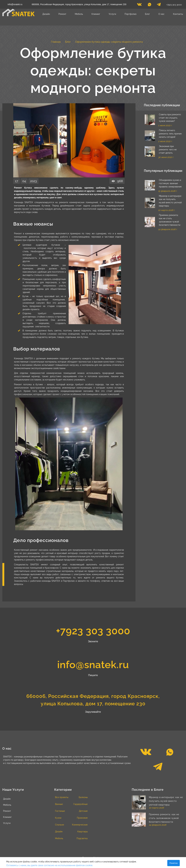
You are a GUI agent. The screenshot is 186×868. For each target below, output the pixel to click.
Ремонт (62, 14)
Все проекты (62, 797)
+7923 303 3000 (174, 5)
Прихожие (82, 818)
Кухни (58, 818)
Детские (83, 811)
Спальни (59, 825)
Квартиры (82, 832)
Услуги (112, 14)
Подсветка (82, 838)
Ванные (59, 804)
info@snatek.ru (15, 4)
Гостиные (60, 811)
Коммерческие (80, 825)
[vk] (139, 5)
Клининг (96, 14)
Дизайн (46, 14)
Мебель (79, 14)
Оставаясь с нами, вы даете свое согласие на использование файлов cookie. (50, 865)
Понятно (174, 863)
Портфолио (130, 14)
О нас (161, 14)
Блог (147, 14)
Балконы (83, 797)
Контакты (178, 14)
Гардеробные (81, 804)
